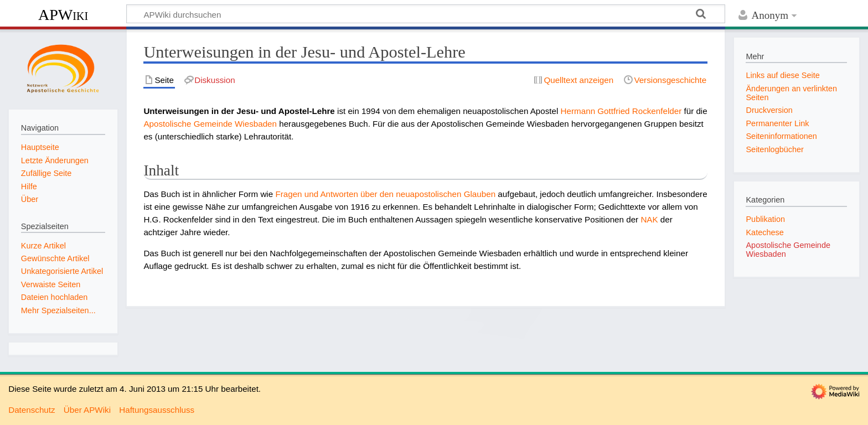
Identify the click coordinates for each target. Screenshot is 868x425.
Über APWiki (87, 410)
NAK (649, 219)
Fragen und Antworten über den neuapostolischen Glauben (385, 194)
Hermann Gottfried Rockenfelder (621, 111)
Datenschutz (32, 410)
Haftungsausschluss (157, 410)
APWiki (63, 15)
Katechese (764, 232)
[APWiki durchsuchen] (426, 14)
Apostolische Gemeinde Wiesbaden (210, 124)
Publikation (765, 219)
